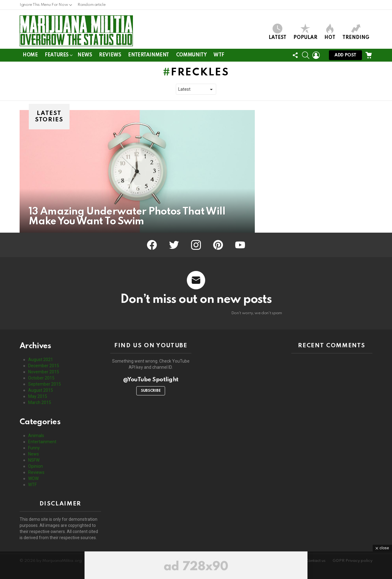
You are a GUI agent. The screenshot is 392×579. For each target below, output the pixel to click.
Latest (277, 32)
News (85, 55)
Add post (345, 57)
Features (57, 56)
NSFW (34, 460)
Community (191, 55)
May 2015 (38, 396)
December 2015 (44, 366)
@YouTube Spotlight (151, 380)
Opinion (36, 466)
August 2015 (41, 390)
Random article (91, 5)
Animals (36, 436)
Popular (305, 32)
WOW (33, 478)
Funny (34, 448)
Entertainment (149, 55)
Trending (356, 32)
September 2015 (45, 384)
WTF (219, 55)
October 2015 (41, 378)
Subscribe (151, 391)
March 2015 (40, 402)
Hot (330, 32)
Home (30, 55)
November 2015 (44, 372)
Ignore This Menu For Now (44, 6)
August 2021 (41, 360)
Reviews (110, 55)
